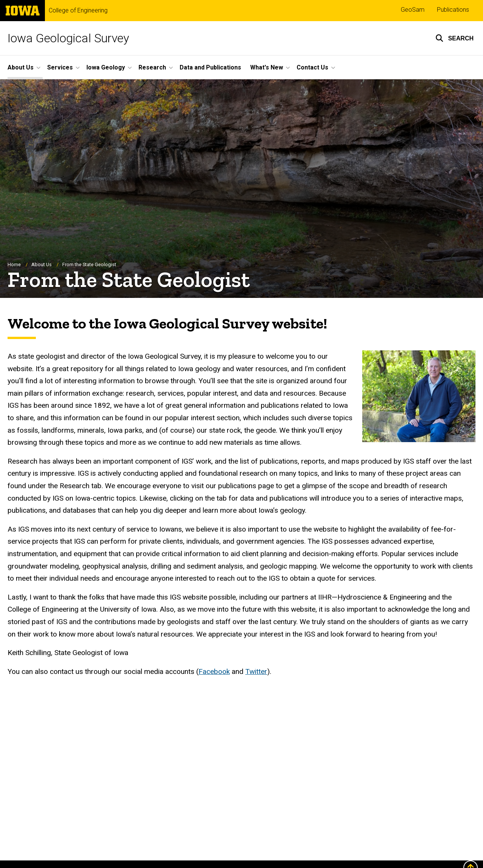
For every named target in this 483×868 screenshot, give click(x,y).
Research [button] (152, 67)
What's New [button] (267, 67)
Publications (453, 10)
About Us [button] (21, 67)
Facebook (214, 671)
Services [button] (60, 67)
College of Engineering (78, 11)
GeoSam (413, 10)
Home (14, 264)
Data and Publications (210, 67)
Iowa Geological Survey (68, 38)
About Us (42, 264)
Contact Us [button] (312, 67)
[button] (455, 38)
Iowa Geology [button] (106, 67)
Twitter (256, 671)
